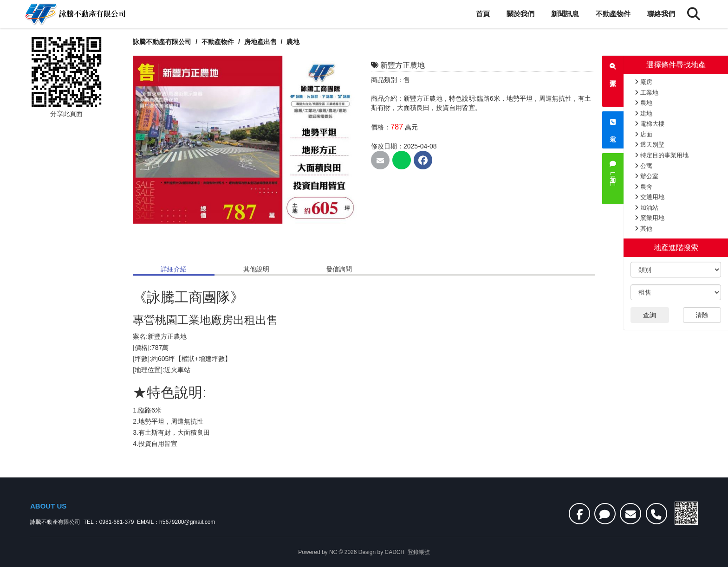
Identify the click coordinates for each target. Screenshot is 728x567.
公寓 (643, 166)
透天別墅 (650, 145)
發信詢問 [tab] (339, 269)
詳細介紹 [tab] (174, 269)
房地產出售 (261, 42)
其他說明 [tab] (256, 269)
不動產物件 (613, 14)
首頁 (483, 14)
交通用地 (650, 197)
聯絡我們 (661, 14)
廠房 (643, 82)
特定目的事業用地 (662, 155)
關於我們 (520, 14)
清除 (702, 315)
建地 (643, 113)
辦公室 (647, 176)
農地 (643, 103)
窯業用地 (650, 218)
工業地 (647, 93)
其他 (643, 229)
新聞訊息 (565, 14)
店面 (643, 134)
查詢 (650, 315)
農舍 (643, 187)
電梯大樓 (650, 124)
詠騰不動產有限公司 (162, 42)
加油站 (647, 208)
